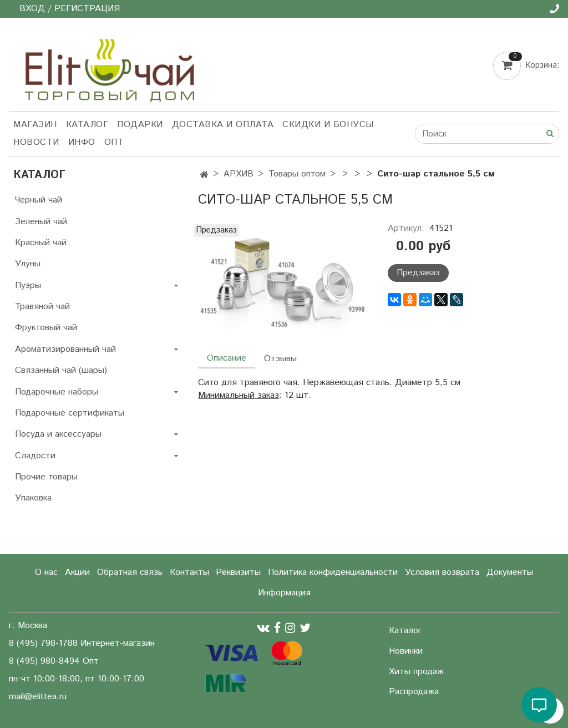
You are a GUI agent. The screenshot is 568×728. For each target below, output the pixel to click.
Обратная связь (130, 572)
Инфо (82, 142)
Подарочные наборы (57, 392)
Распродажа (414, 692)
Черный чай (39, 200)
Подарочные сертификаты (70, 413)
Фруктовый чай (46, 328)
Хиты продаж (416, 672)
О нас (46, 572)
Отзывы (280, 359)
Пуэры (28, 285)
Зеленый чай (41, 222)
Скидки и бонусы (328, 125)
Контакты (189, 572)
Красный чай (41, 243)
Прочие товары (46, 477)
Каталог (87, 125)
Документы (510, 572)
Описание (227, 358)
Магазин (35, 125)
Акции (77, 572)
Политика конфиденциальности (333, 572)
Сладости (35, 456)
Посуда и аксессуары (58, 434)
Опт (114, 142)
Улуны (28, 264)
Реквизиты (238, 572)
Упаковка (33, 498)
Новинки (406, 651)
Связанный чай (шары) (61, 370)
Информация (284, 593)
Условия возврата (442, 572)
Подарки (140, 125)
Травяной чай (42, 307)
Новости (36, 142)
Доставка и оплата (223, 125)
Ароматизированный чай (65, 349)
